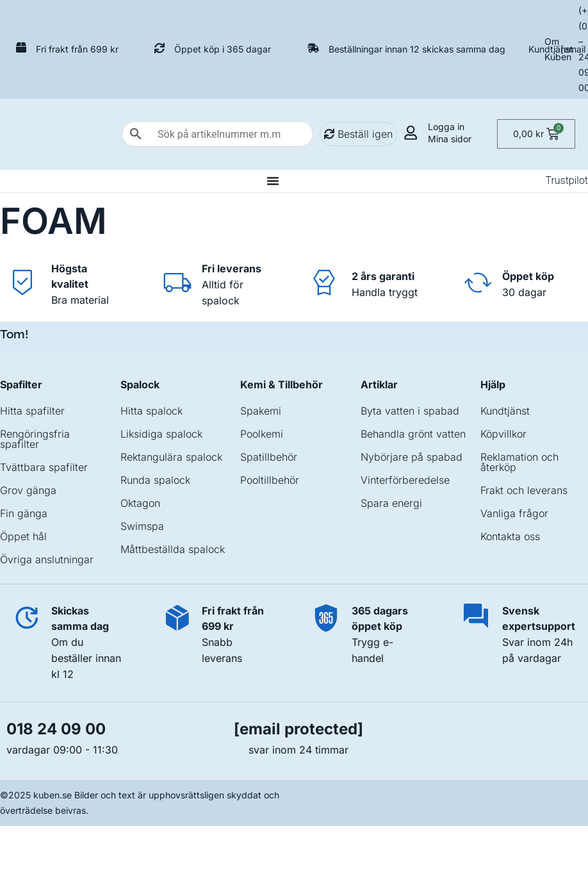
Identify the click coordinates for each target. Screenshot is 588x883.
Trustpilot (567, 180)
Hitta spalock (151, 411)
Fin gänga (24, 513)
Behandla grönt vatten (413, 434)
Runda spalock (155, 480)
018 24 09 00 (56, 729)
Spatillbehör (269, 457)
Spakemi (261, 411)
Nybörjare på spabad (412, 457)
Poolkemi (262, 434)
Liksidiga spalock (161, 434)
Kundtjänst (551, 49)
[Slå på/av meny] (273, 181)
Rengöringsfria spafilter (35, 439)
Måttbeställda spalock (173, 549)
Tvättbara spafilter (44, 467)
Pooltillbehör (270, 480)
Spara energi (391, 503)
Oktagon (140, 503)
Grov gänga (28, 490)
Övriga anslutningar (47, 559)
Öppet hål (23, 536)
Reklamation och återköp (519, 462)
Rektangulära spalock (171, 457)
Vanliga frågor (514, 513)
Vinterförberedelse (405, 480)
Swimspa (142, 526)
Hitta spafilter (32, 411)
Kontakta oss (510, 536)
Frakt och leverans (524, 490)
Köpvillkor (503, 434)
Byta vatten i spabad (410, 411)
